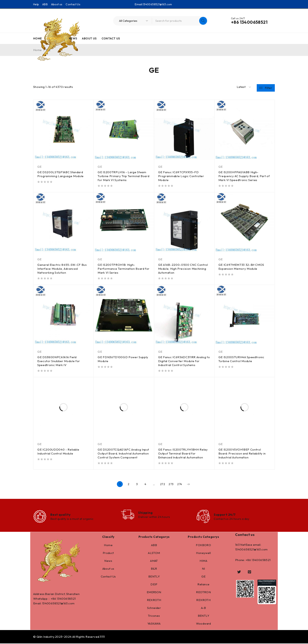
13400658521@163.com (157, 4)
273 (171, 484)
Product (108, 553)
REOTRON (203, 593)
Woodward (203, 624)
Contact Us (73, 4)
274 (180, 484)
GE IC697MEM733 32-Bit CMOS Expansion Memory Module (242, 267)
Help (36, 4)
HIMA (203, 561)
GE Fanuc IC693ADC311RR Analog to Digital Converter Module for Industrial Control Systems (182, 361)
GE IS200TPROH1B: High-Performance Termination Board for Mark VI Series (121, 269)
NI (203, 569)
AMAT (154, 561)
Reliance (203, 585)
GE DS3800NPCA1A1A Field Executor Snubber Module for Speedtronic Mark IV (59, 361)
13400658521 (66, 599)
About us (57, 4)
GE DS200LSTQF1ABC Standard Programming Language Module (61, 174)
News (108, 561)
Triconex (154, 616)
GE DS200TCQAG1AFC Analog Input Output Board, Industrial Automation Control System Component (124, 453)
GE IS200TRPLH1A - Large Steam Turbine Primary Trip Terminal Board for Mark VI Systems (124, 176)
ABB (45, 4)
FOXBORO (203, 546)
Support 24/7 (225, 515)
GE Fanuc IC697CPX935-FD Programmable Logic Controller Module (181, 176)
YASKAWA (154, 624)
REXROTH (154, 601)
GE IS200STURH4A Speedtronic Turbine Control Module (242, 359)
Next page (188, 484)
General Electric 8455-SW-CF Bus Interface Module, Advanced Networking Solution (62, 269)
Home (108, 546)
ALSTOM (154, 553)
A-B (203, 608)
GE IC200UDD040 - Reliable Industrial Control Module (59, 451)
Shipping (146, 513)
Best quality (61, 515)
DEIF (154, 585)
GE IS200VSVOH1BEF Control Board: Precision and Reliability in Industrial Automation (242, 453)
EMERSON (154, 593)
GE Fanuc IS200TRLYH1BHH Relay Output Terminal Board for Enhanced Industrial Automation (183, 453)
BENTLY (154, 577)
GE (39, 167)
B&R (154, 569)
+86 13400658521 (249, 22)
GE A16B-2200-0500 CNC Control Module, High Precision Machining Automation (183, 269)
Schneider (154, 608)
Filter (268, 87)
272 (163, 484)
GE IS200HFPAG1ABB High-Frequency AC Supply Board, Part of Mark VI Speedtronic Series (244, 176)
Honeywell (203, 553)
